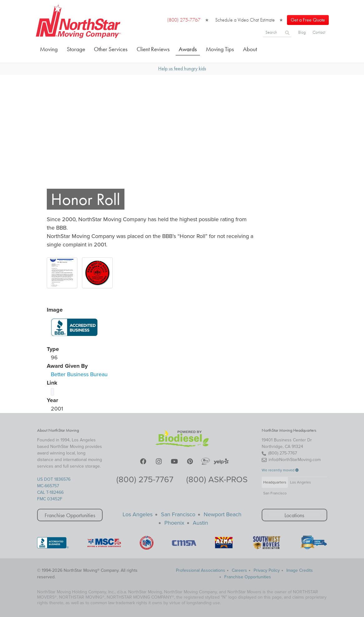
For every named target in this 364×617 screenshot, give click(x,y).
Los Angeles (301, 482)
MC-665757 (48, 486)
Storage (76, 49)
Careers (239, 570)
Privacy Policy (267, 570)
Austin (200, 523)
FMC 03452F (50, 499)
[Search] (273, 32)
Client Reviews (153, 49)
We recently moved (280, 470)
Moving (49, 49)
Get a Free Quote (308, 20)
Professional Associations (201, 570)
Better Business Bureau (79, 374)
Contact (319, 32)
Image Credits (300, 570)
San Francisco (275, 493)
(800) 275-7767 (145, 480)
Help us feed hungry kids (182, 68)
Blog (302, 32)
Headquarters (275, 482)
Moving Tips (220, 49)
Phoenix (174, 523)
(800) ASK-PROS (217, 480)
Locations (294, 515)
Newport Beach (223, 514)
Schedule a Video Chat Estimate (245, 20)
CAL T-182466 (50, 492)
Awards (188, 49)
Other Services (111, 49)
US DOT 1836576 (54, 479)
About (250, 49)
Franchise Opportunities (70, 515)
